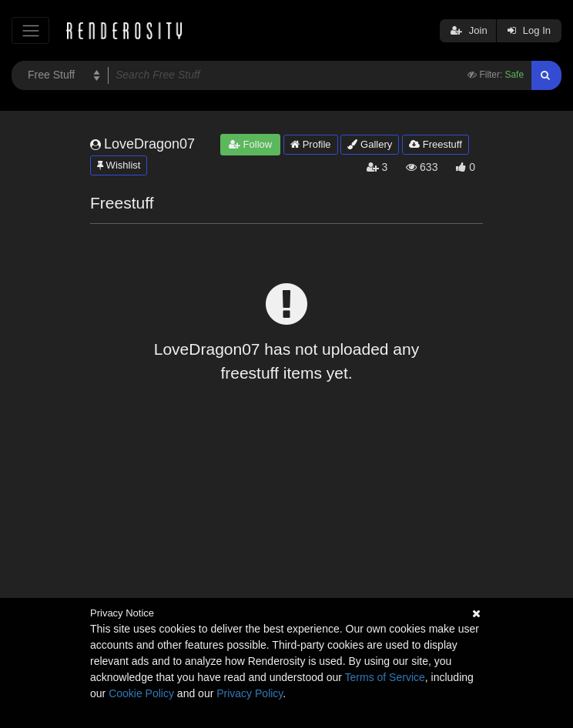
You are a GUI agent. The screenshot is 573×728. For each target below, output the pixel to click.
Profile (310, 144)
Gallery (370, 144)
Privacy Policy (250, 693)
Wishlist (119, 165)
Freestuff (436, 144)
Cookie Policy (141, 693)
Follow (250, 144)
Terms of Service (385, 677)
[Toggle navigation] (30, 30)
